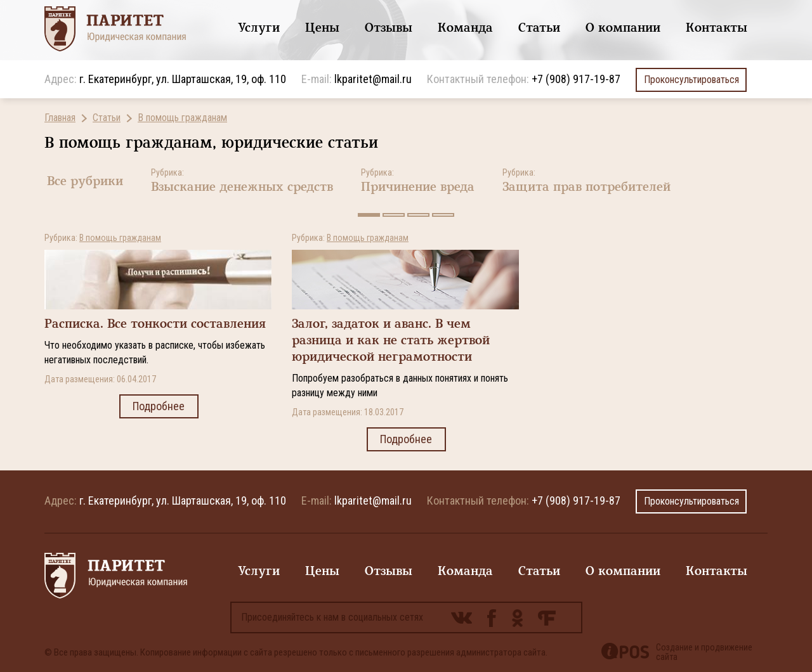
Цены (322, 28)
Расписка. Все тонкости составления (155, 324)
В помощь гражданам (182, 118)
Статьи (539, 28)
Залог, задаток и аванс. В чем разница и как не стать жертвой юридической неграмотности (391, 340)
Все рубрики (85, 181)
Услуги (259, 28)
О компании (623, 28)
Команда (465, 28)
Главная (60, 118)
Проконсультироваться (691, 80)
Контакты (717, 28)
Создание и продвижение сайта (704, 652)
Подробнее (159, 406)
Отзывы (389, 28)
